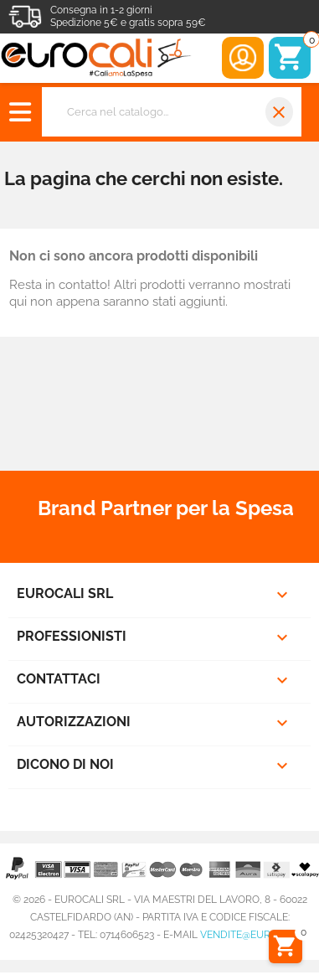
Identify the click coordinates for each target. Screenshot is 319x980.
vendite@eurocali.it (255, 935)
